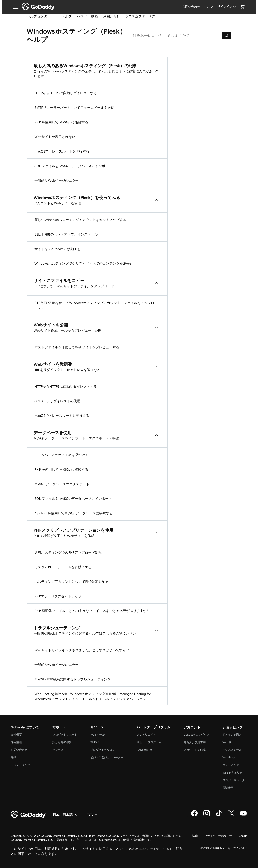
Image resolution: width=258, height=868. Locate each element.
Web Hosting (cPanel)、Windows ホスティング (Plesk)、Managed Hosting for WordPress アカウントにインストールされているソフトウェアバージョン (93, 696)
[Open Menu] (14, 7)
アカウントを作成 (195, 750)
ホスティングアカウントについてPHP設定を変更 (71, 582)
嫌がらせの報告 (62, 742)
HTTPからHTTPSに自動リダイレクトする (66, 93)
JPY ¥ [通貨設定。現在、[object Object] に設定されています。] (92, 815)
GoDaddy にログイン (196, 735)
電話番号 (228, 788)
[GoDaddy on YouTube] (243, 816)
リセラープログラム (149, 742)
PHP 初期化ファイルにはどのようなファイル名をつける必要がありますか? (91, 611)
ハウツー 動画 (87, 16)
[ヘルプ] (209, 7)
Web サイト (230, 742)
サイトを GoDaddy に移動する (58, 249)
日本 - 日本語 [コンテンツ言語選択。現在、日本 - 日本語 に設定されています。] (65, 815)
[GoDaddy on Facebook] (194, 816)
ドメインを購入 (232, 735)
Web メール (97, 735)
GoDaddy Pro (145, 750)
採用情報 (16, 742)
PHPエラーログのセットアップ (58, 596)
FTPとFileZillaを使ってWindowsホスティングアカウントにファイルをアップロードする (96, 305)
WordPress (229, 757)
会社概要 (16, 735)
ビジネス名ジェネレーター (107, 757)
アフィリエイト (146, 735)
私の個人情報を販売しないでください (224, 848)
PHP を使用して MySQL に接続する (61, 122)
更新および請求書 (195, 742)
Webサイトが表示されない (55, 137)
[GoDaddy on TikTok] (219, 816)
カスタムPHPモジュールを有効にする (63, 567)
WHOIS (95, 742)
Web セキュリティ (234, 773)
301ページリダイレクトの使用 (57, 401)
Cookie (243, 836)
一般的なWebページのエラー (57, 180)
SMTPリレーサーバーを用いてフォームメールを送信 (74, 108)
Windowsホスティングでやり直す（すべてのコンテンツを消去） (84, 263)
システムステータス (140, 16)
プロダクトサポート (65, 735)
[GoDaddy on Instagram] (207, 816)
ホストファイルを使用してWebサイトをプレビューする (77, 347)
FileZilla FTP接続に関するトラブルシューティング (73, 679)
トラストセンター (22, 765)
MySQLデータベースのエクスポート (62, 484)
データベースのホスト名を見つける (62, 455)
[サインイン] (227, 7)
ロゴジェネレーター (235, 780)
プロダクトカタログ (103, 750)
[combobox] (176, 35)
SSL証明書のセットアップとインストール (66, 234)
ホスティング (231, 765)
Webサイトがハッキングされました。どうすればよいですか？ (82, 650)
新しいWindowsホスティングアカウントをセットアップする (80, 220)
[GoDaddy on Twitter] (231, 816)
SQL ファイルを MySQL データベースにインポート (73, 166)
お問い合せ (111, 16)
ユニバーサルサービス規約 (156, 849)
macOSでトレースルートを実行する (62, 151)
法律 (14, 757)
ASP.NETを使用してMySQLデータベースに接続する (74, 513)
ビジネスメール (232, 750)
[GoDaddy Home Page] (28, 815)
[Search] (227, 35)
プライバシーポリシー (218, 836)
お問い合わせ (19, 750)
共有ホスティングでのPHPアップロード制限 (68, 552)
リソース (58, 750)
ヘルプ (67, 16)
